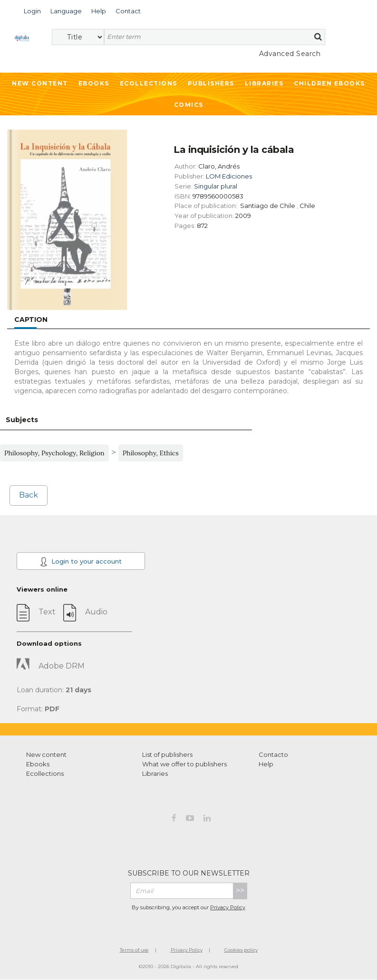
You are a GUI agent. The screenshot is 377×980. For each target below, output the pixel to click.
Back (29, 495)
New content (46, 754)
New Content (40, 83)
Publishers (211, 83)
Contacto (273, 754)
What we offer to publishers (184, 764)
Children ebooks (329, 83)
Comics (189, 105)
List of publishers (167, 754)
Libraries (264, 83)
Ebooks (94, 83)
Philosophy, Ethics (151, 453)
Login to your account (81, 562)
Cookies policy (241, 950)
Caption (31, 320)
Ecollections (149, 83)
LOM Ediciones (229, 176)
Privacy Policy (228, 907)
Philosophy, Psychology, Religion (54, 453)
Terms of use (134, 950)
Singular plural (216, 186)
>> (240, 890)
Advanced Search (290, 54)
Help (266, 764)
